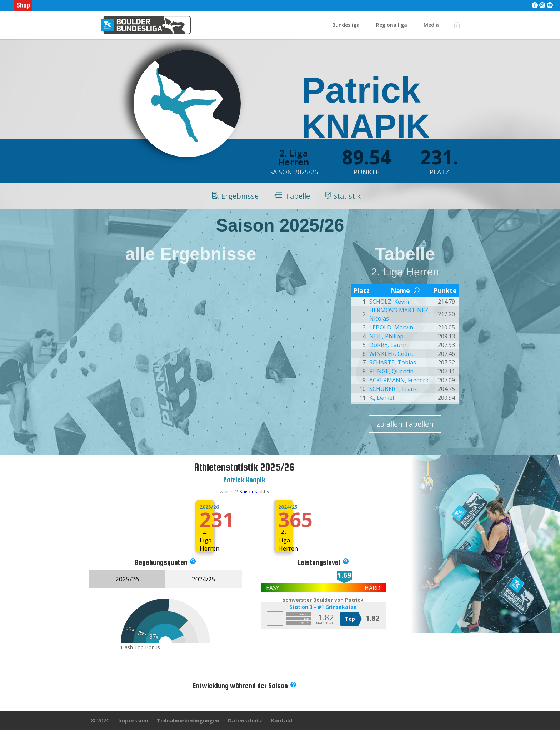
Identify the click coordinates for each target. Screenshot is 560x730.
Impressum (133, 720)
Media (431, 25)
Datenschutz (245, 720)
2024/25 (283, 507)
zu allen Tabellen (405, 424)
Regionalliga (392, 25)
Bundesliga (346, 25)
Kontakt (282, 720)
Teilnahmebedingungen (188, 720)
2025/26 (205, 507)
